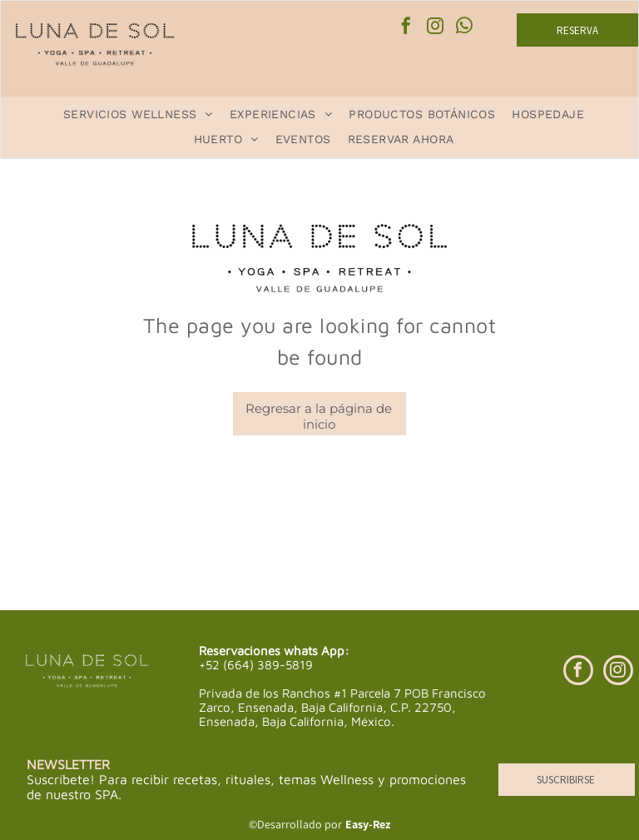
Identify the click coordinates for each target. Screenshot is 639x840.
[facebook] (406, 28)
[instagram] (435, 28)
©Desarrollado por (295, 824)
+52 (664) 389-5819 (256, 665)
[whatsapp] (464, 28)
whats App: (317, 651)
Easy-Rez (368, 824)
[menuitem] (138, 114)
